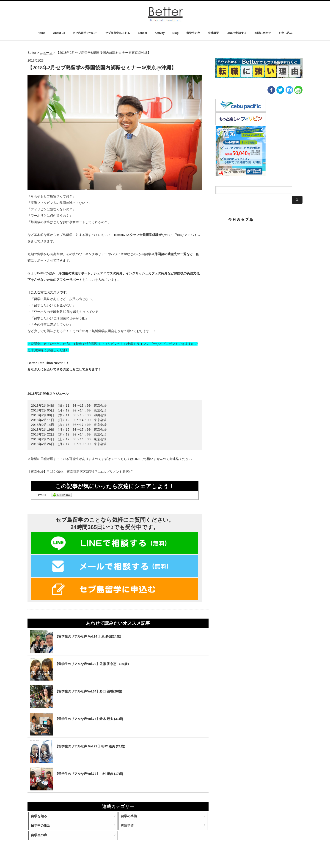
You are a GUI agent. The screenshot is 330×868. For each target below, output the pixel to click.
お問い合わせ (263, 33)
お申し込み (286, 33)
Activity (160, 33)
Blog (175, 33)
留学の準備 (130, 818)
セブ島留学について (85, 33)
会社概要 (213, 33)
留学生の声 (193, 33)
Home (41, 33)
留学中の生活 (45, 829)
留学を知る (44, 818)
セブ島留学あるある (118, 33)
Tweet (42, 495)
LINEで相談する (237, 33)
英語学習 (129, 829)
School (142, 33)
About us (59, 33)
